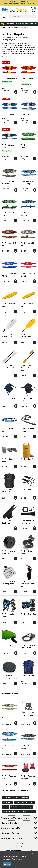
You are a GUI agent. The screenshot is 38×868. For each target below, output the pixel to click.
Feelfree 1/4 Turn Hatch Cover (28, 647)
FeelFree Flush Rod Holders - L (28, 522)
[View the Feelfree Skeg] (16, 654)
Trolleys (29, 807)
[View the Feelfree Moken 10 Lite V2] (35, 160)
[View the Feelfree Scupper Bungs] (16, 468)
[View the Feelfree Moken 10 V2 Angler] (16, 191)
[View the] (16, 724)
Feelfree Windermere (7, 717)
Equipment (30, 802)
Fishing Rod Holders (9, 811)
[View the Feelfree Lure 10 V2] (35, 252)
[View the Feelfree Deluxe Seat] (35, 407)
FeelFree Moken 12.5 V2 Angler (27, 183)
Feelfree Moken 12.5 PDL (27, 214)
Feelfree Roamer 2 (28, 715)
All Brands (12, 27)
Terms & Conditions (19, 844)
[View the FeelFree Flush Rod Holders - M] (35, 499)
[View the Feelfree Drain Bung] (35, 560)
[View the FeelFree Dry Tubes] (35, 468)
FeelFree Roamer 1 (9, 79)
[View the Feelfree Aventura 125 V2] (35, 283)
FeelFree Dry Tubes (29, 459)
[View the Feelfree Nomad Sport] (35, 93)
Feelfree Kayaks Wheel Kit (8, 552)
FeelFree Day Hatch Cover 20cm (9, 677)
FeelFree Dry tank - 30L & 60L (9, 491)
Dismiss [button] (7, 864)
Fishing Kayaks (7, 802)
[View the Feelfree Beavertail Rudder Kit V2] (35, 593)
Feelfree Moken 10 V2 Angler (9, 183)
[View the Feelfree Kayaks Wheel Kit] (16, 560)
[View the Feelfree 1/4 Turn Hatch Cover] (35, 654)
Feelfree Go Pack (28, 676)
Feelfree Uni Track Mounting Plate (9, 583)
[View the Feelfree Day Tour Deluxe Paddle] (35, 344)
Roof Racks (22, 811)
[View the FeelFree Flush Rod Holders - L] (35, 530)
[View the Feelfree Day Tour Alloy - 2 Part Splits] (16, 377)
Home (3, 27)
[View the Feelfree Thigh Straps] (16, 438)
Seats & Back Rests (17, 807)
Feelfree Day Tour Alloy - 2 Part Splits (9, 367)
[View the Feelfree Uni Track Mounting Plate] (16, 593)
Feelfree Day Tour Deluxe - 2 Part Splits (28, 368)
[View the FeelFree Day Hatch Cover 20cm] (16, 685)
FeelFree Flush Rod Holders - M (28, 491)
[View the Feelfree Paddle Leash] (35, 438)
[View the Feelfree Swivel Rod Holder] (16, 530)
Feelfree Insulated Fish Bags (9, 615)
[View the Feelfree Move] (35, 124)
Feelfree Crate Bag (28, 614)
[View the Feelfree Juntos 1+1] (16, 124)
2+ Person (25, 798)
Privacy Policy (19, 846)
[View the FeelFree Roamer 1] (16, 93)
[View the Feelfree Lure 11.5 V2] (16, 252)
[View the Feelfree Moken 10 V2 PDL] (16, 222)
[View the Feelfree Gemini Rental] (35, 313)
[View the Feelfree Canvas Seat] (16, 407)
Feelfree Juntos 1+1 (9, 115)
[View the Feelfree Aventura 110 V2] (16, 283)
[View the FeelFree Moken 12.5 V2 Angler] (35, 191)
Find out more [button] (17, 859)
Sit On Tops (7, 798)
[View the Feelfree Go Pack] (35, 685)
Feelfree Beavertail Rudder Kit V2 (28, 584)
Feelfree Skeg (7, 645)
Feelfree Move (27, 115)
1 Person (16, 798)
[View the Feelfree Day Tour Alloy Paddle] (16, 344)
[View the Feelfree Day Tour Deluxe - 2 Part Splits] (35, 377)
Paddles (5, 807)
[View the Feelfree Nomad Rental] (16, 313)
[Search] (34, 17)
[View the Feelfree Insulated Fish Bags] (16, 624)
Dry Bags (32, 811)
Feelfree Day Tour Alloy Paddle (9, 336)
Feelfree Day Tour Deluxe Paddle (28, 336)
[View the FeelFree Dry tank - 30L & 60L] (16, 499)
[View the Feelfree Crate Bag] (35, 624)
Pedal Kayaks (19, 802)
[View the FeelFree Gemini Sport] (16, 160)
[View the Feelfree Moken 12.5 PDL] (35, 222)
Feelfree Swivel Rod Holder (8, 522)
